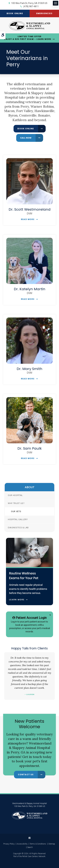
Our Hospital (15, 495)
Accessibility (22, 844)
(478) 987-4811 (31, 6)
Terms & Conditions (38, 844)
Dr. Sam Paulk (30, 448)
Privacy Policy (9, 844)
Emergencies (44, 13)
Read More (28, 219)
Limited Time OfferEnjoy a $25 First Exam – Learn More (28, 38)
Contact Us (26, 775)
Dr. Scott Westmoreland (30, 209)
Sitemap (52, 844)
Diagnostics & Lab (18, 528)
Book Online (15, 13)
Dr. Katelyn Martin (30, 289)
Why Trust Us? (16, 503)
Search (30, 847)
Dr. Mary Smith (29, 369)
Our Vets (16, 511)
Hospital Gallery (18, 519)
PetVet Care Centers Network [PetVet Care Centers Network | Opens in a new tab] (34, 856)
